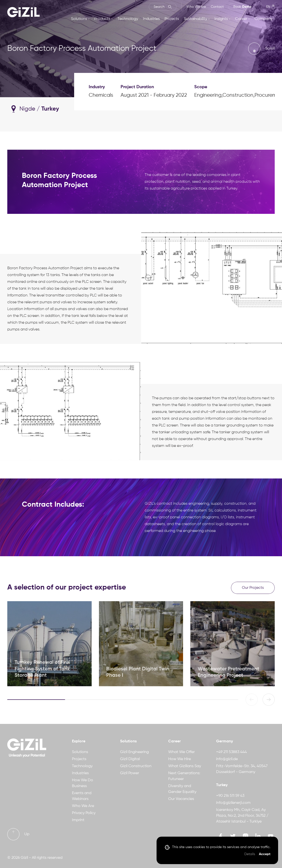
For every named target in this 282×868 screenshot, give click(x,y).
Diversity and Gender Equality (182, 789)
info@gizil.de (227, 759)
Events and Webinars (82, 796)
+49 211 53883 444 (231, 752)
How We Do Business (83, 783)
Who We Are (196, 7)
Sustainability (195, 19)
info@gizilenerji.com (233, 803)
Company (263, 19)
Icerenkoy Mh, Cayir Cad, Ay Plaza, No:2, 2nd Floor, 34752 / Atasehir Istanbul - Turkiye (242, 816)
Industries (151, 19)
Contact (217, 7)
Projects (172, 19)
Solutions (79, 19)
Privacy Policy (84, 813)
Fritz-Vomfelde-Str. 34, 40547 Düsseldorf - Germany (242, 769)
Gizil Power (130, 773)
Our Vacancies (181, 799)
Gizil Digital (130, 759)
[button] (269, 700)
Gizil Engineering (134, 752)
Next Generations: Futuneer (184, 776)
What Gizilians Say (185, 766)
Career (241, 19)
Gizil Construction (136, 766)
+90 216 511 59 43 (230, 796)
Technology (128, 19)
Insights (221, 19)
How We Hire (180, 759)
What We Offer (181, 752)
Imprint (78, 820)
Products (102, 19)
